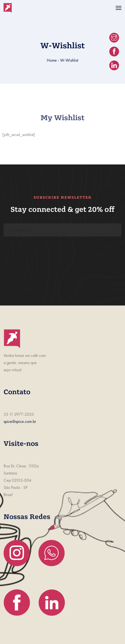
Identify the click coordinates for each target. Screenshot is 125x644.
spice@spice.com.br (20, 421)
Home (52, 60)
